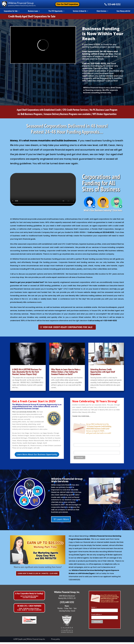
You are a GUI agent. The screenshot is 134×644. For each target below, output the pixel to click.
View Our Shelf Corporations (67, 4)
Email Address (79, 450)
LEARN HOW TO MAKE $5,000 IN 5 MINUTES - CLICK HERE (38, 573)
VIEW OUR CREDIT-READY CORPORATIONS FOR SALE (68, 327)
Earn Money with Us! (123, 11)
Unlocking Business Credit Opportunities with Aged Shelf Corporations (103, 372)
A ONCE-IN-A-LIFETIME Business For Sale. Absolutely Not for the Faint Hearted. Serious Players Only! (27, 372)
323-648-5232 (114, 4)
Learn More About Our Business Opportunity (37, 454)
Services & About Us (80, 11)
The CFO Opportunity (55, 11)
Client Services (101, 11)
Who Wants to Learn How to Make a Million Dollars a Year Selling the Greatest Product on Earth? (66, 372)
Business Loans (33, 11)
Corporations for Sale (11, 11)
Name (76, 442)
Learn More (63, 519)
